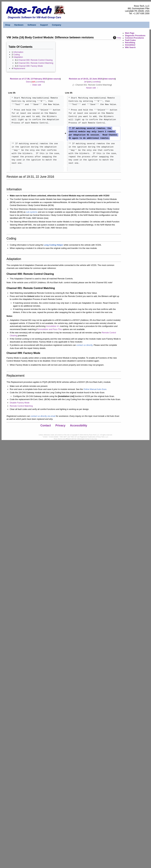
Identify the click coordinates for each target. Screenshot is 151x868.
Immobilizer (130, 45)
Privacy (60, 425)
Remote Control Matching (21, 406)
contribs (40, 82)
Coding (17, 55)
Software (32, 25)
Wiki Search (130, 47)
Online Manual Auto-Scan (95, 389)
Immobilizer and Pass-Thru (50, 329)
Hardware (19, 25)
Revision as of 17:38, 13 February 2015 (28, 79)
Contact (46, 425)
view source (54, 79)
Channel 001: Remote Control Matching (36, 63)
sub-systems (32, 212)
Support (44, 25)
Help (117, 38)
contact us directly (84, 345)
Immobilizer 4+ (53, 326)
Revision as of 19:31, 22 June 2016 (85, 79)
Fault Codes (130, 40)
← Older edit (35, 85)
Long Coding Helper (53, 245)
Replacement (19, 68)
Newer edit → (92, 88)
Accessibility (79, 425)
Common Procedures (134, 38)
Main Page (130, 33)
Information (18, 52)
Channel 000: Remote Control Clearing (35, 60)
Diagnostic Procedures (135, 36)
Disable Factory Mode (20, 403)
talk (34, 82)
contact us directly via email (43, 416)
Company (56, 25)
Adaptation (18, 57)
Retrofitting (130, 43)
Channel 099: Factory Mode (31, 66)
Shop (8, 25)
